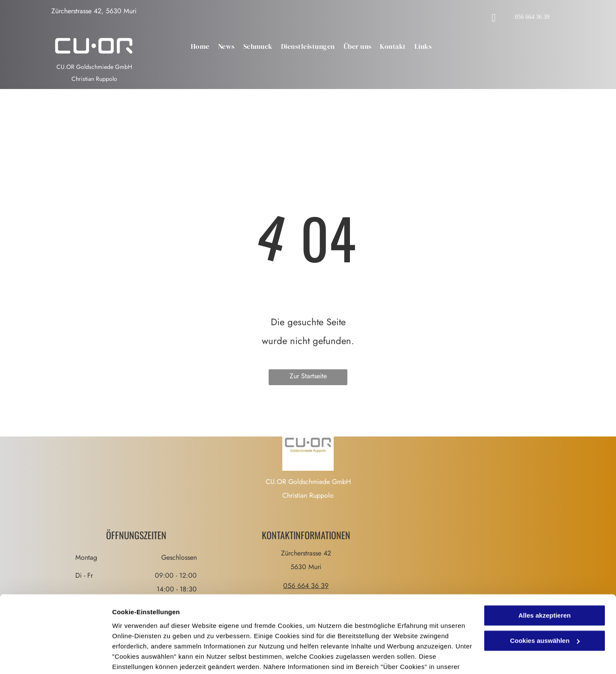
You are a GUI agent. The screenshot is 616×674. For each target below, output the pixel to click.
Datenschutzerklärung (148, 634)
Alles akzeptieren (545, 572)
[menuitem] (200, 47)
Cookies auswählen (142, 657)
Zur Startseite (308, 376)
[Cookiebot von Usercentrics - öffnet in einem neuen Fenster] (55, 657)
